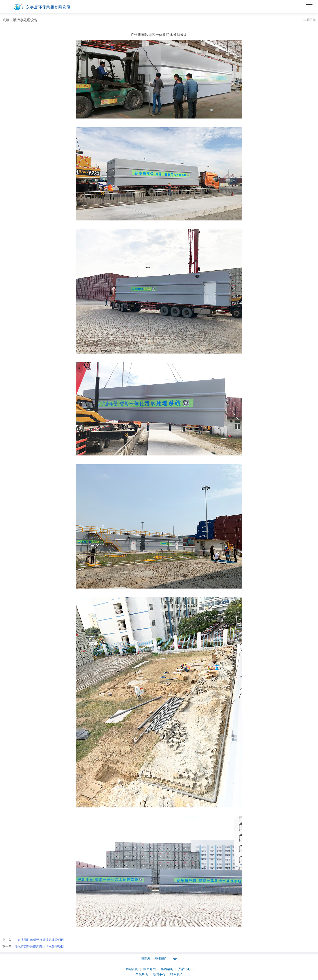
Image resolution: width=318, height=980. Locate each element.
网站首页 (132, 969)
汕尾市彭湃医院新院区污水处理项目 (39, 946)
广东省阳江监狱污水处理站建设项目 (39, 940)
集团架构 (167, 969)
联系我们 (176, 974)
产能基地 (142, 974)
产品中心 (185, 969)
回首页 (146, 958)
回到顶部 (160, 958)
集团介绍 (150, 969)
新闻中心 (159, 974)
